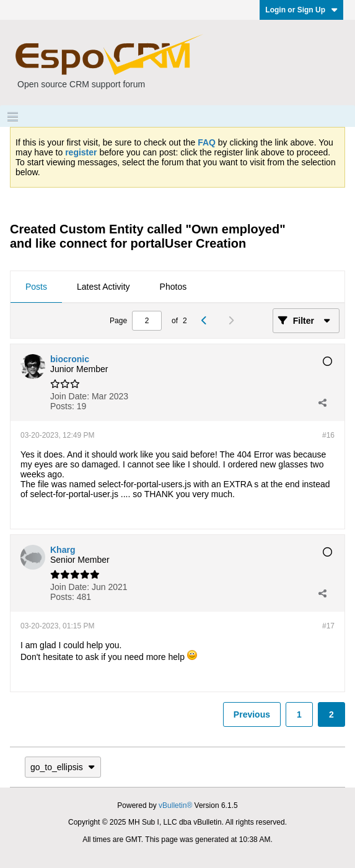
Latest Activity (103, 287)
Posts (36, 287)
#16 (328, 435)
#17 (328, 626)
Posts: (62, 406)
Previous (252, 714)
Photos (173, 287)
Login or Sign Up (301, 10)
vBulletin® (175, 805)
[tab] (36, 287)
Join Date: (70, 396)
